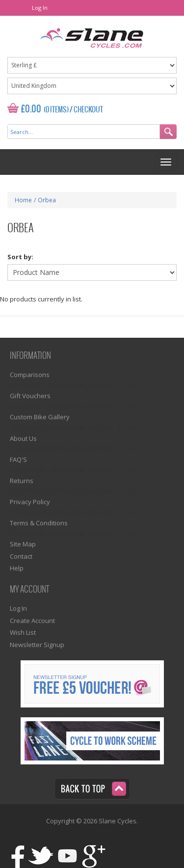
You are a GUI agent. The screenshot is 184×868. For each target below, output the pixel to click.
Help (17, 568)
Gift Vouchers (30, 396)
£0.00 (31, 109)
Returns (22, 481)
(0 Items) (56, 110)
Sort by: (20, 257)
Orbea (47, 200)
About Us (23, 438)
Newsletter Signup (37, 645)
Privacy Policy (30, 502)
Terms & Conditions (39, 523)
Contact (21, 556)
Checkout (88, 110)
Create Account (32, 621)
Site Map (23, 544)
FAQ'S (18, 460)
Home (23, 200)
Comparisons (30, 375)
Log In (40, 8)
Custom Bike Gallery (40, 417)
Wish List (23, 632)
